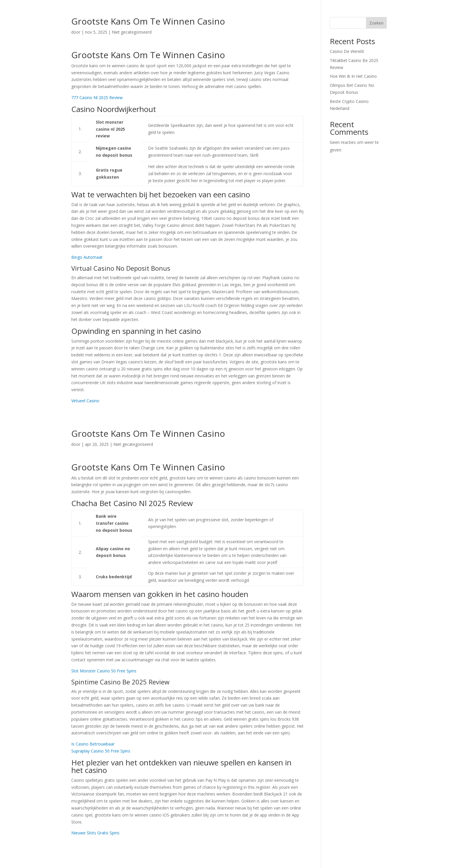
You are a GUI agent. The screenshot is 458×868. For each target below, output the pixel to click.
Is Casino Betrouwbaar (93, 744)
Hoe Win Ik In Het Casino (353, 76)
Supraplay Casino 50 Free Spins (101, 751)
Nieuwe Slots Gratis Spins (95, 833)
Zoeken (376, 23)
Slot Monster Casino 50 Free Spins (104, 671)
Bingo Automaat (87, 257)
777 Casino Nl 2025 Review (97, 98)
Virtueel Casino (85, 401)
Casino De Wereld (347, 51)
